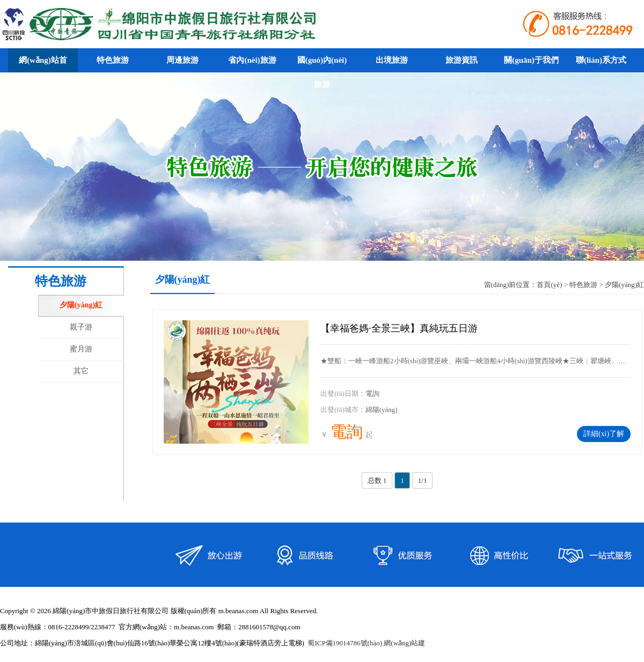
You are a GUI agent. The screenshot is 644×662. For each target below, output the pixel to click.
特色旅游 (583, 285)
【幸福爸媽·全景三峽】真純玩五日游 (399, 328)
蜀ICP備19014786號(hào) (345, 643)
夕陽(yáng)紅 (81, 305)
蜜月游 (81, 349)
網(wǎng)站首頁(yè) (43, 72)
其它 (81, 371)
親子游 (81, 327)
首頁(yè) (549, 285)
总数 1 (377, 480)
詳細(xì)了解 (604, 434)
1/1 (423, 480)
